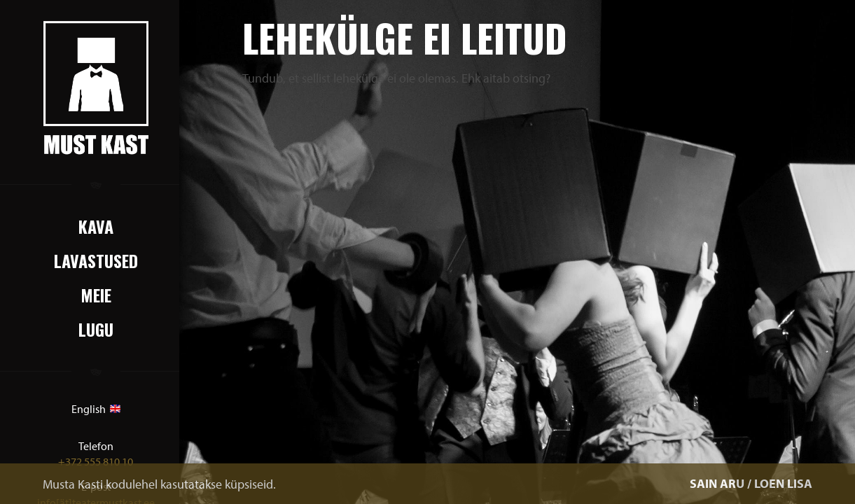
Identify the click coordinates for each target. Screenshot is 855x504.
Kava (96, 226)
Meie (96, 295)
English (96, 409)
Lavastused (96, 260)
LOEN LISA (783, 483)
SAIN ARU (717, 483)
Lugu (96, 329)
